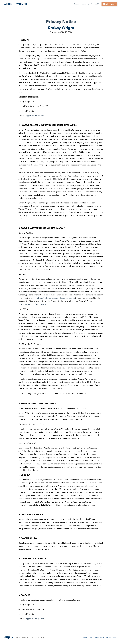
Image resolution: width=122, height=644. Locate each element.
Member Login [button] (109, 4)
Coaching (85, 4)
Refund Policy (111, 639)
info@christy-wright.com (34, 116)
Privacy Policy (88, 639)
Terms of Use (100, 639)
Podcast (77, 4)
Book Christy (95, 4)
